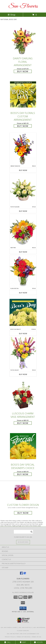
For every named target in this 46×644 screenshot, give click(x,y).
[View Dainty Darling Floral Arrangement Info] (23, 40)
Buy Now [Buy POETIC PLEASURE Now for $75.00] (23, 211)
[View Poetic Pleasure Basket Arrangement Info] (23, 190)
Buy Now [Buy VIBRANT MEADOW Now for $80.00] (23, 170)
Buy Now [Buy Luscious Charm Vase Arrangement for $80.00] (23, 423)
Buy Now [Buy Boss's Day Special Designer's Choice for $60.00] (23, 474)
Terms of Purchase (24, 637)
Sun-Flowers (23, 6)
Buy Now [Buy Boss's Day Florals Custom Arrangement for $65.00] (23, 126)
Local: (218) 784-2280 (23, 588)
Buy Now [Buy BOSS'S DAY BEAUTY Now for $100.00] (23, 334)
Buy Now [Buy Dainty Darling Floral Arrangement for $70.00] (23, 71)
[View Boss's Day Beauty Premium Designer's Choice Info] (23, 312)
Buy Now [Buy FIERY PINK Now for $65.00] (23, 252)
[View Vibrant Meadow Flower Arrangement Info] (23, 149)
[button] (23, 608)
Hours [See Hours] (38, 642)
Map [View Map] (23, 642)
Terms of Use (37, 637)
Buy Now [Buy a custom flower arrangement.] (23, 513)
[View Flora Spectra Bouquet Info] (23, 271)
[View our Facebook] (21, 574)
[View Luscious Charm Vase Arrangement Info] (23, 395)
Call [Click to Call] (8, 642)
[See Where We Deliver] (23, 542)
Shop (12, 15)
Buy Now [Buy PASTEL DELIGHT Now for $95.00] (23, 374)
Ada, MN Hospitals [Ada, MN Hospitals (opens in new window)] (25, 627)
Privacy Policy (10, 637)
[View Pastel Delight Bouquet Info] (23, 353)
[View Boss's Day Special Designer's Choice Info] (23, 446)
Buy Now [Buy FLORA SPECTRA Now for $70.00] (23, 293)
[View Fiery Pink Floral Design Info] (23, 231)
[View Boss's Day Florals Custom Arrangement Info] (23, 94)
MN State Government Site (30, 634)
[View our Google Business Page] (25, 574)
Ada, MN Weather (13, 634)
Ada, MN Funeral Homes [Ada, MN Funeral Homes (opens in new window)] (9, 627)
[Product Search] (23, 532)
